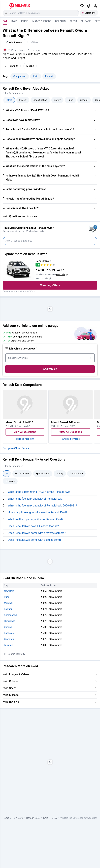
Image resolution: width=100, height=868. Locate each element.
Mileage (86, 21)
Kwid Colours (11, 681)
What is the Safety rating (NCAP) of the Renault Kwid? (40, 492)
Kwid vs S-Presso (71, 439)
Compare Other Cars (16, 448)
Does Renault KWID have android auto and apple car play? (40, 139)
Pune (7, 597)
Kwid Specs (10, 688)
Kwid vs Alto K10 (25, 439)
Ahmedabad (10, 615)
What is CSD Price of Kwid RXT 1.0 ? (27, 110)
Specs (73, 21)
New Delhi (9, 591)
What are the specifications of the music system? (35, 166)
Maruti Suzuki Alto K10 (19, 422)
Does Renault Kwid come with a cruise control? (36, 540)
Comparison (20, 76)
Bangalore (9, 633)
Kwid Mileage (11, 695)
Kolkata (8, 609)
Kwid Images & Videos (16, 674)
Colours (60, 21)
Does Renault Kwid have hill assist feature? (33, 526)
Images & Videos (41, 21)
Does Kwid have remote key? (23, 120)
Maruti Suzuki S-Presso (65, 422)
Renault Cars (33, 818)
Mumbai (8, 603)
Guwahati (9, 639)
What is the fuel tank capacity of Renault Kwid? (36, 499)
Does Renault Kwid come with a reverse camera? (37, 533)
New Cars (18, 818)
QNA (54, 818)
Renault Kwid (43, 261)
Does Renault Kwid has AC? (22, 208)
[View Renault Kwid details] (18, 270)
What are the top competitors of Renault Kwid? (35, 519)
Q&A (5, 21)
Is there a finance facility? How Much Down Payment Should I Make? (42, 178)
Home (6, 818)
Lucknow (9, 645)
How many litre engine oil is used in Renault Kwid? (38, 512)
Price (24, 21)
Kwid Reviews (11, 702)
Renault (49, 76)
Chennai (8, 627)
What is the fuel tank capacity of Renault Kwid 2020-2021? (42, 506)
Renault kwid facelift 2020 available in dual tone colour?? (40, 129)
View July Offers (50, 285)
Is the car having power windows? (26, 189)
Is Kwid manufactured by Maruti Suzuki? (30, 199)
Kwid (14, 21)
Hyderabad (10, 621)
